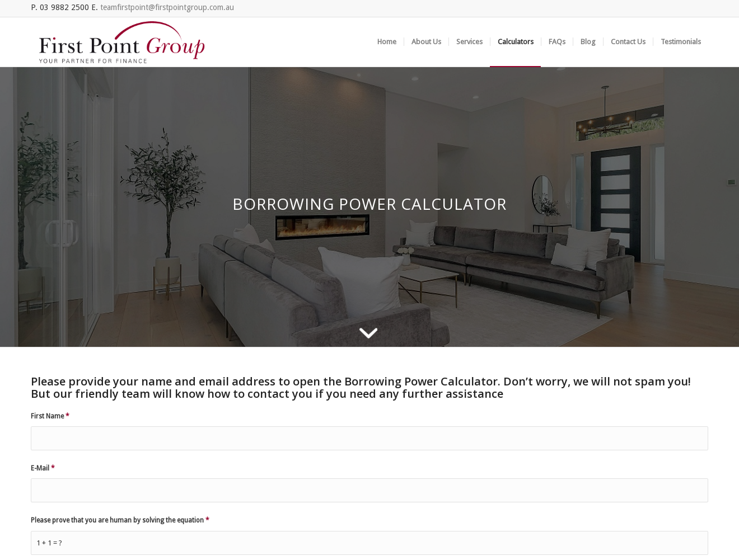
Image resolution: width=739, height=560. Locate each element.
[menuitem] (387, 42)
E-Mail (43, 468)
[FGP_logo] (122, 42)
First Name (50, 416)
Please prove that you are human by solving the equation (120, 520)
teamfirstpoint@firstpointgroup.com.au (167, 7)
